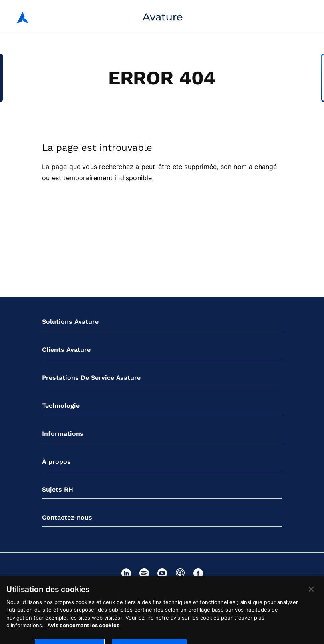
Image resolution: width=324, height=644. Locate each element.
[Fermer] (311, 592)
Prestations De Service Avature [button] (91, 378)
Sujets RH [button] (58, 489)
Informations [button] (63, 434)
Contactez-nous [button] (67, 517)
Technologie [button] (61, 406)
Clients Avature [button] (66, 350)
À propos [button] (56, 462)
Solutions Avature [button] (70, 322)
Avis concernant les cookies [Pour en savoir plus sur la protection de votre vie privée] (83, 629)
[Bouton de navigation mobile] (302, 17)
